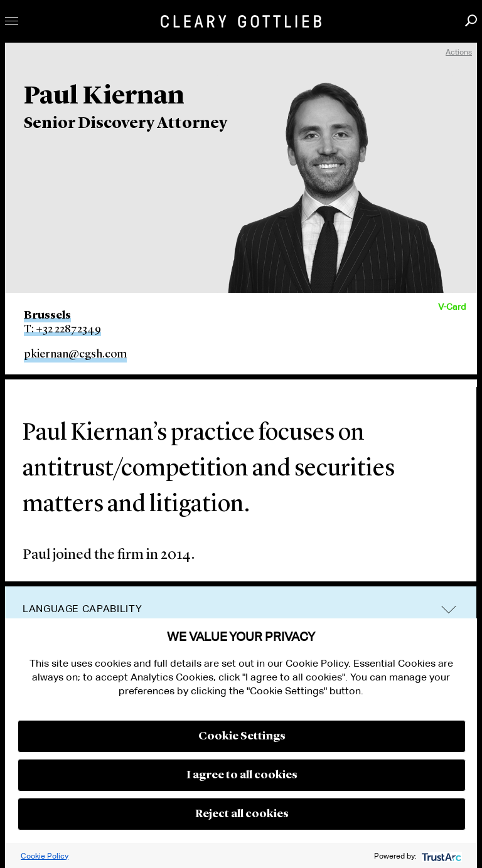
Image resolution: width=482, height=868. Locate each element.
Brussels (47, 315)
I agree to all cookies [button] (242, 775)
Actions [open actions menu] (459, 52)
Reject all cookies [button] (242, 814)
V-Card (452, 307)
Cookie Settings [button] (242, 736)
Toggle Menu (12, 21)
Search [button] (471, 20)
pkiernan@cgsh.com (75, 354)
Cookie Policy (45, 856)
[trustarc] (440, 856)
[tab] (241, 609)
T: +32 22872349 (62, 329)
